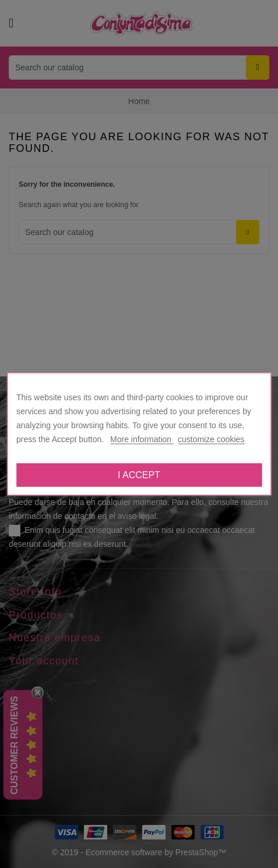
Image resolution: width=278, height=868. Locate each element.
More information (142, 439)
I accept (139, 475)
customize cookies (211, 439)
